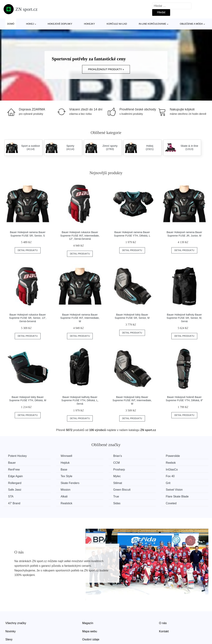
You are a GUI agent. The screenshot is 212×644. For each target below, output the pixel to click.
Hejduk (65, 463)
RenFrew (14, 470)
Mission (66, 490)
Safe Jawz (15, 490)
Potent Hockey (17, 456)
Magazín (88, 623)
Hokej (30, 24)
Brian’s (118, 456)
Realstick (67, 503)
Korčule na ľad (117, 24)
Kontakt (164, 631)
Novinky (11, 631)
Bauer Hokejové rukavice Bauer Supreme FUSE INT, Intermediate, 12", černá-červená (80, 236)
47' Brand (14, 503)
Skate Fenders (70, 483)
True (116, 496)
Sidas (117, 503)
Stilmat (118, 483)
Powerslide (173, 456)
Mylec (117, 476)
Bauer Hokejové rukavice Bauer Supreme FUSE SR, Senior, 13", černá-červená (28, 318)
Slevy (9, 639)
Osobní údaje (91, 639)
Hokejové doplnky (60, 24)
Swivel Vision (174, 490)
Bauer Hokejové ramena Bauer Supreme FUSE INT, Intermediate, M (80, 318)
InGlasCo (172, 470)
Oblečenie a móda (191, 24)
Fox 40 (170, 476)
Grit (168, 483)
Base (64, 470)
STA (11, 496)
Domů (11, 24)
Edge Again (15, 476)
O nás (163, 623)
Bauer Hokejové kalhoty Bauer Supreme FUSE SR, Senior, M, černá (184, 318)
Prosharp (119, 470)
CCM (116, 463)
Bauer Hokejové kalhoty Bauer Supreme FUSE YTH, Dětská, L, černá (80, 400)
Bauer (12, 463)
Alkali (64, 496)
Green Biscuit (122, 490)
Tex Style (67, 476)
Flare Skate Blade (177, 496)
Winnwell (66, 456)
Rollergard (15, 483)
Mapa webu (90, 631)
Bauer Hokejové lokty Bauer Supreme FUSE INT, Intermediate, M (132, 400)
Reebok (171, 463)
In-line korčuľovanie (152, 24)
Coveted (171, 503)
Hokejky (90, 24)
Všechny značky (16, 623)
